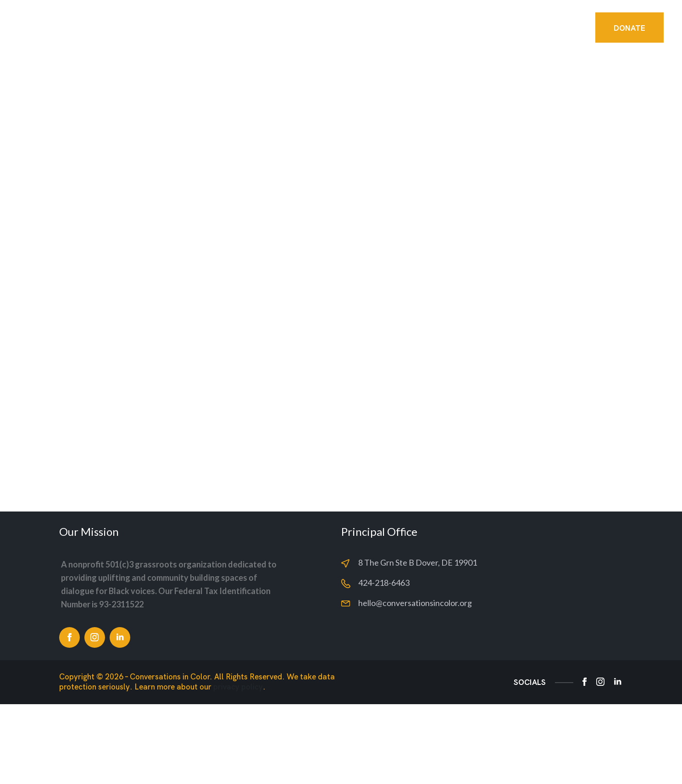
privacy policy (238, 767)
